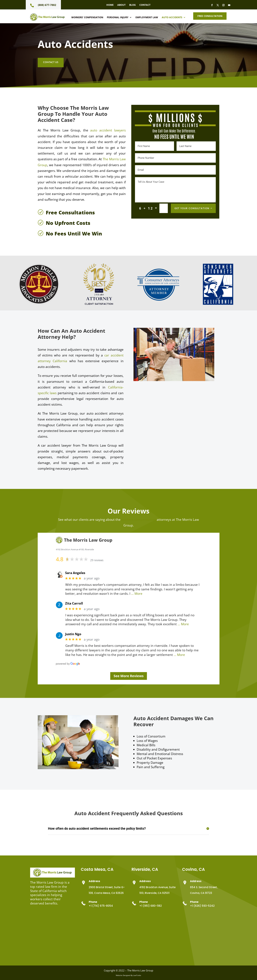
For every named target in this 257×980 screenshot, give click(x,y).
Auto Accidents (172, 18)
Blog (132, 5)
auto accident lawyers (108, 130)
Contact (145, 5)
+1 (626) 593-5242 (202, 906)
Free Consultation (210, 16)
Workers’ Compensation (87, 18)
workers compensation (139, 520)
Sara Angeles (75, 573)
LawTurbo (137, 975)
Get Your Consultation (192, 208)
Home (110, 5)
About (121, 5)
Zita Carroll (74, 603)
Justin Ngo (73, 634)
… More (137, 594)
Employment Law (147, 18)
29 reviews (97, 560)
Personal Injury (118, 18)
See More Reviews (129, 676)
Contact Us (51, 62)
